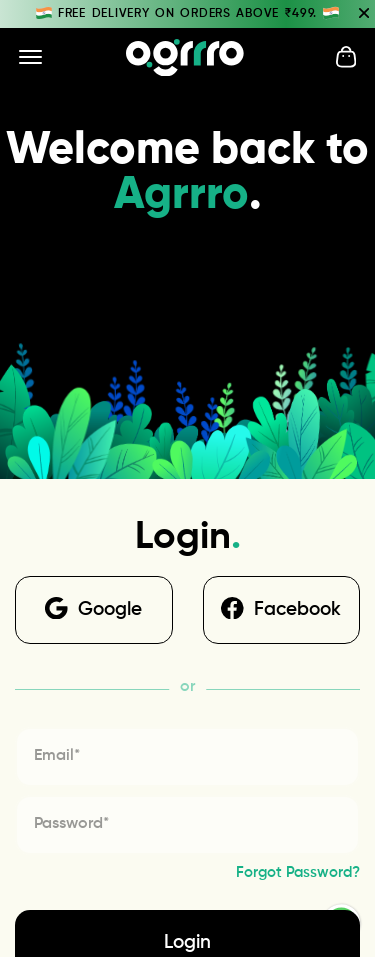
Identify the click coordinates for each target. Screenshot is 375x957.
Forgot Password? (298, 872)
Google (93, 608)
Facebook (281, 608)
